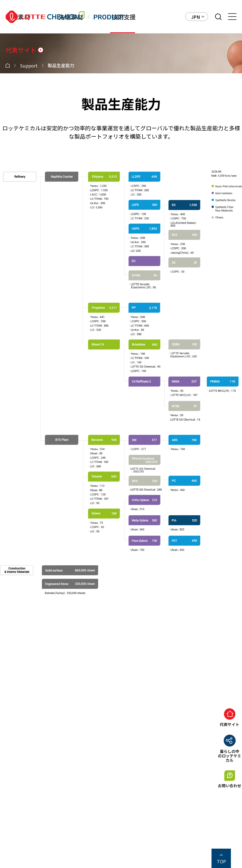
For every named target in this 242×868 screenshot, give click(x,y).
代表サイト (21, 50)
